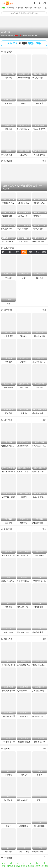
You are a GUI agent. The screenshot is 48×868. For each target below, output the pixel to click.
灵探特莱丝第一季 (24, 691)
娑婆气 (24, 497)
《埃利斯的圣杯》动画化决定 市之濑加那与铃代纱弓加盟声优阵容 (8, 203)
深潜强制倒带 (40, 336)
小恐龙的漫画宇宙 (40, 607)
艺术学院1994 (40, 826)
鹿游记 (8, 826)
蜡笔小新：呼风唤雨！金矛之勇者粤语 (40, 852)
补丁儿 (40, 775)
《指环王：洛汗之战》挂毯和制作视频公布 (24, 216)
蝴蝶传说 (8, 607)
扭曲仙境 (8, 523)
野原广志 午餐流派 (40, 472)
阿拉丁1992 (8, 632)
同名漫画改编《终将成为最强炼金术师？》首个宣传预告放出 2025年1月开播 (8, 229)
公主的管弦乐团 (8, 472)
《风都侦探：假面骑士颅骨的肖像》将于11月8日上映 (40, 216)
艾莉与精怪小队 (40, 581)
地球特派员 (24, 826)
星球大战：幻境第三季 (8, 581)
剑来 (8, 304)
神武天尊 (40, 103)
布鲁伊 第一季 (40, 742)
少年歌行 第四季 (24, 78)
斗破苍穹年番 (40, 155)
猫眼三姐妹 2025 (8, 497)
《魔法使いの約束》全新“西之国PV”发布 (40, 203)
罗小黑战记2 (8, 800)
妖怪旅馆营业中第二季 (40, 523)
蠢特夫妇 (8, 852)
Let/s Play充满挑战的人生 (24, 446)
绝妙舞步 (24, 523)
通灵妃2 (24, 413)
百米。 (40, 800)
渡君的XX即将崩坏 (24, 472)
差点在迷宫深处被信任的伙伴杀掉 (40, 497)
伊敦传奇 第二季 (24, 742)
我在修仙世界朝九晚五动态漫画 (40, 413)
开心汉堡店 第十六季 (24, 555)
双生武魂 (24, 336)
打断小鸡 (24, 716)
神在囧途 (8, 362)
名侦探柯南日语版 (24, 129)
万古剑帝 (40, 388)
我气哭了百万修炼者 (8, 155)
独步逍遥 (40, 278)
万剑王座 (8, 413)
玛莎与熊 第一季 (8, 716)
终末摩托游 (40, 555)
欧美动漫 (29, 8)
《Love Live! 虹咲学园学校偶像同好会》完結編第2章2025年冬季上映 (8, 242)
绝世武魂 (8, 78)
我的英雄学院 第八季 (40, 78)
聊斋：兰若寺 (24, 852)
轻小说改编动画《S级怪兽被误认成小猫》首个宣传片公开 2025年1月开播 (24, 229)
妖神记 (24, 103)
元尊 (24, 278)
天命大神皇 (24, 388)
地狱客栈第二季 (8, 555)
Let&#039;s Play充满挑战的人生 (40, 446)
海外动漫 (38, 8)
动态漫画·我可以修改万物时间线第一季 (40, 362)
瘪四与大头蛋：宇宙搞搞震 (40, 632)
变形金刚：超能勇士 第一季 (40, 665)
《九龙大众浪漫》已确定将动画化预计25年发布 (24, 242)
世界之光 (24, 775)
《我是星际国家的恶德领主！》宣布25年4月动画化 (40, 229)
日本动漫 (19, 8)
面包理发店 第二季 (24, 665)
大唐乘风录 (8, 336)
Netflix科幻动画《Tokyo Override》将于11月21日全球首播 (40, 242)
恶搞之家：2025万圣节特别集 (24, 632)
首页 (3, 8)
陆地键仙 (8, 129)
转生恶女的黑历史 (8, 446)
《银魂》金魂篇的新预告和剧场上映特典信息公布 (24, 203)
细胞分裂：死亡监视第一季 (24, 607)
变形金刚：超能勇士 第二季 (40, 716)
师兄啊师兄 (8, 388)
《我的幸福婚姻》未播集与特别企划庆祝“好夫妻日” (8, 216)
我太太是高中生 (40, 129)
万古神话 (24, 155)
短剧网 (23, 43)
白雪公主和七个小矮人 (24, 581)
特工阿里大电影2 (8, 665)
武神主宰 (8, 103)
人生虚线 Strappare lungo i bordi (40, 691)
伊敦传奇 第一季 (8, 742)
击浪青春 (8, 775)
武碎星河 (24, 362)
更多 (44, 161)
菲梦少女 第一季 (8, 691)
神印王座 (8, 278)
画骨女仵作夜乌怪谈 (24, 800)
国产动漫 (10, 8)
